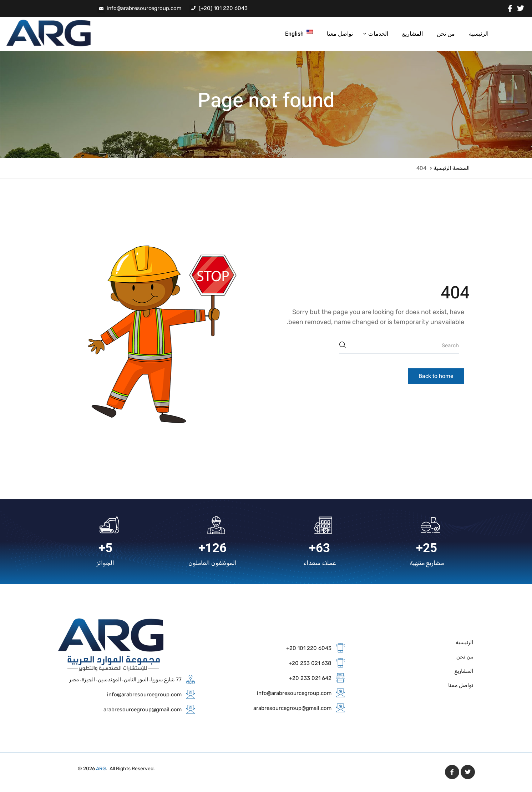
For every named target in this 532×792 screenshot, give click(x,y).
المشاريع (412, 34)
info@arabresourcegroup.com (144, 8)
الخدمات (378, 34)
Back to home (436, 376)
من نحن (446, 34)
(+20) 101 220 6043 (223, 8)
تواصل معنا (340, 34)
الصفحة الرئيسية (452, 168)
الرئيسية (479, 34)
